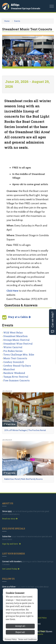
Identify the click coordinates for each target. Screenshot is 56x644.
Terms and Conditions (27, 639)
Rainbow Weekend (14, 373)
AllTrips (15, 5)
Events (17, 21)
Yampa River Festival (16, 377)
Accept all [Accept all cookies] (20, 626)
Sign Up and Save (11, 544)
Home (7, 21)
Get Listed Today (11, 569)
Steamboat (32, 37)
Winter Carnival (13, 347)
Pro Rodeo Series (13, 351)
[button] (6, 51)
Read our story (10, 519)
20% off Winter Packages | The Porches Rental (25, 430)
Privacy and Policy (39, 618)
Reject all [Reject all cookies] (20, 632)
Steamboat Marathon (15, 336)
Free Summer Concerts (16, 380)
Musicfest (9, 369)
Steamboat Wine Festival (18, 344)
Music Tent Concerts (15, 358)
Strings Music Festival (16, 340)
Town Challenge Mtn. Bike (19, 355)
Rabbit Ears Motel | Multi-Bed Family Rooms (24, 479)
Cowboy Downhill (14, 362)
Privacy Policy (11, 639)
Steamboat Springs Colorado (26, 8)
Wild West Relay (13, 333)
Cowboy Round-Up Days (17, 366)
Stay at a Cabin (19, 317)
